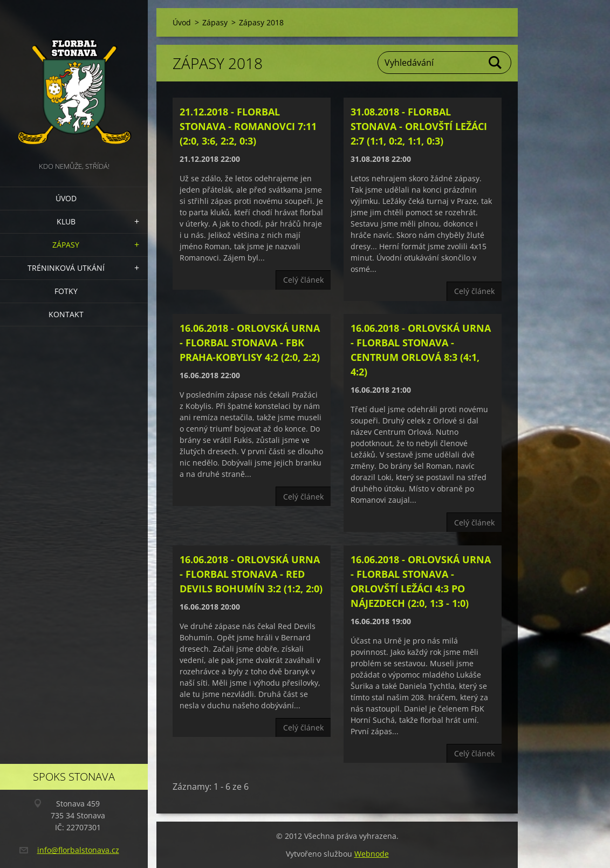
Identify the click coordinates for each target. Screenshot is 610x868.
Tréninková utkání (66, 268)
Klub (66, 221)
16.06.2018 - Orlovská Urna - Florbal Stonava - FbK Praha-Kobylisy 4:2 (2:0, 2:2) (250, 343)
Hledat (496, 63)
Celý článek (303, 280)
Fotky (66, 291)
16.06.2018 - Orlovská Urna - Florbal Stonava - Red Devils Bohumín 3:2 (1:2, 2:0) (251, 574)
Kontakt (66, 314)
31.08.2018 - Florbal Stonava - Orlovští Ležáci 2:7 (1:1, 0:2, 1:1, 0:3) (419, 126)
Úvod (66, 198)
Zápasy (66, 245)
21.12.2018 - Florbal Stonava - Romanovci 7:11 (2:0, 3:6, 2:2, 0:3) (248, 126)
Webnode (372, 854)
